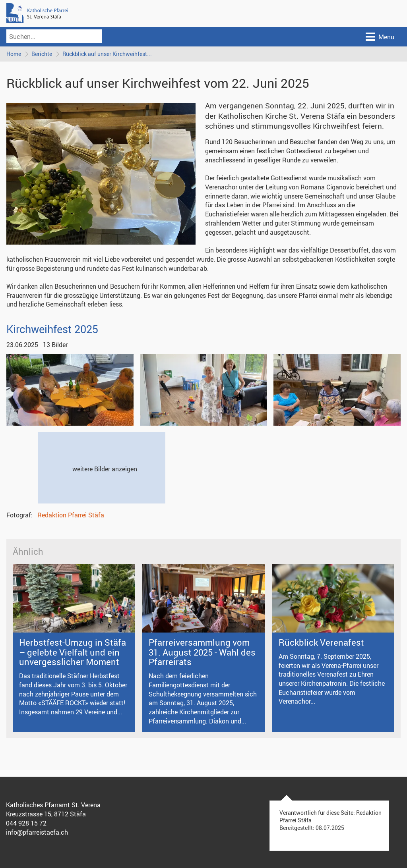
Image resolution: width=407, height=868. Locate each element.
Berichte (42, 54)
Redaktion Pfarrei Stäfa (71, 515)
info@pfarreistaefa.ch (37, 832)
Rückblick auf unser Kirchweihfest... (107, 54)
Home (14, 54)
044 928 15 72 (26, 823)
